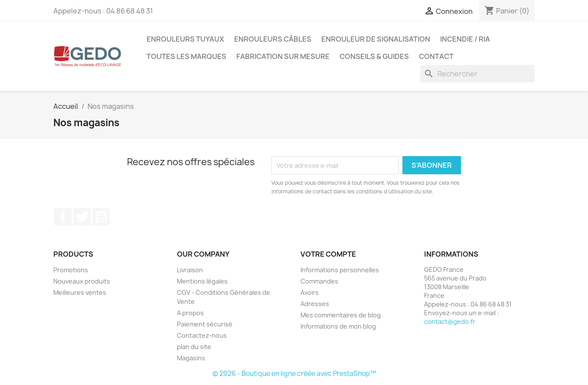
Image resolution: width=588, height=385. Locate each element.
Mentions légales (202, 281)
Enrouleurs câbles (273, 39)
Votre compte (328, 254)
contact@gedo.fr (450, 321)
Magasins (191, 358)
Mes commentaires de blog (341, 315)
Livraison (190, 270)
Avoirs (310, 292)
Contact (436, 56)
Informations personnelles (340, 270)
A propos (190, 313)
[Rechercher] (477, 74)
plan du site (194, 347)
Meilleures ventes (80, 292)
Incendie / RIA (465, 39)
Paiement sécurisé (205, 324)
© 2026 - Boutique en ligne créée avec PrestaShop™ (294, 374)
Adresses (315, 304)
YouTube (101, 217)
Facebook (63, 217)
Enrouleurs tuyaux (185, 39)
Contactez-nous (202, 335)
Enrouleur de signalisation (376, 39)
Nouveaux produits (82, 281)
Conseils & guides (374, 56)
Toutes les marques (186, 56)
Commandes (319, 281)
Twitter (82, 217)
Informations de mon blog (338, 326)
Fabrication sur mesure (283, 56)
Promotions (71, 270)
